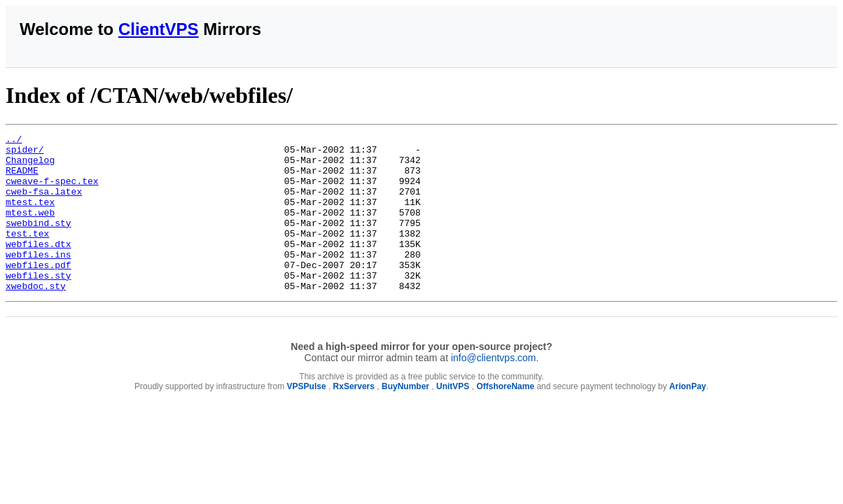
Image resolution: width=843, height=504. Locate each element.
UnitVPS (453, 418)
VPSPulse (307, 418)
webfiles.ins (39, 279)
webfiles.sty (39, 304)
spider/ (25, 153)
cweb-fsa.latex (44, 204)
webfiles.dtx (39, 267)
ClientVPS (159, 29)
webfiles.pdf (39, 292)
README (22, 178)
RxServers (354, 418)
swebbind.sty (39, 241)
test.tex (27, 254)
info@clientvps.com (494, 389)
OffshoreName (505, 418)
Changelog (30, 166)
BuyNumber (405, 418)
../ (14, 141)
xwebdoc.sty (36, 317)
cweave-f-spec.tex (52, 191)
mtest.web (30, 229)
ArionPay (688, 418)
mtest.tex (30, 216)
